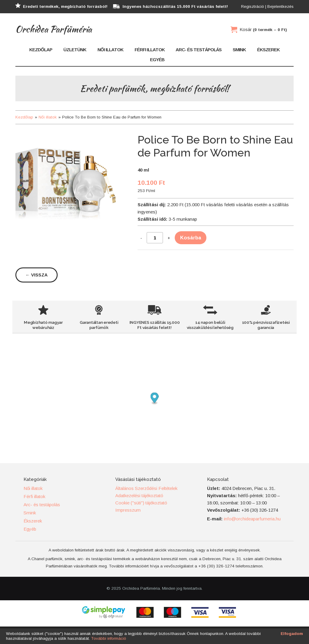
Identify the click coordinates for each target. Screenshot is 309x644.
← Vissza (37, 275)
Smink (239, 50)
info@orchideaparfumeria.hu (252, 519)
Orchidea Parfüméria (54, 29)
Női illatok (110, 50)
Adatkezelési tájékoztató (139, 496)
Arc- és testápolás (199, 50)
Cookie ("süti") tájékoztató (141, 503)
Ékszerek (268, 50)
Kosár (263, 29)
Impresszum (128, 510)
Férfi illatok (150, 50)
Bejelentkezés (280, 6)
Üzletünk (75, 50)
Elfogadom (292, 634)
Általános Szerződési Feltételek (146, 488)
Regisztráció (253, 6)
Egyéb (157, 60)
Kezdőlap (41, 50)
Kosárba (191, 238)
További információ (109, 638)
